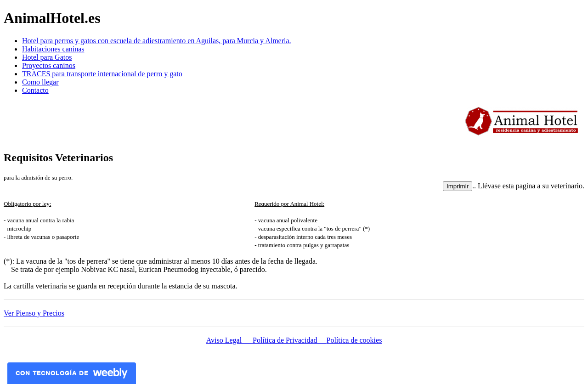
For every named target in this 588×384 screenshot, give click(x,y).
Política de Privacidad (289, 340)
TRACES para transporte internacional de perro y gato (102, 74)
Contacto (35, 90)
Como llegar (40, 82)
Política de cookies (354, 340)
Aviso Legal (229, 340)
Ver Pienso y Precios (34, 313)
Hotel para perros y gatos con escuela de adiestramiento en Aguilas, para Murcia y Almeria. (157, 41)
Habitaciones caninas (53, 49)
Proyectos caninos (49, 65)
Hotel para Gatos (47, 57)
